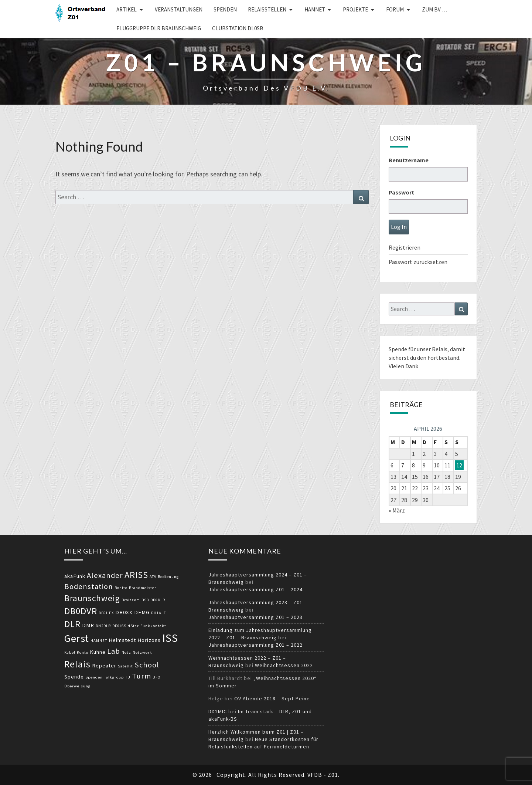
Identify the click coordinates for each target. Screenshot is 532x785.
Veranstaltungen (179, 9)
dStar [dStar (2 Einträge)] (133, 626)
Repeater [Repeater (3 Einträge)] (104, 666)
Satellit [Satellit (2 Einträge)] (125, 666)
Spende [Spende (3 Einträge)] (74, 677)
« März (397, 510)
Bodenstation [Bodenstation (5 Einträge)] (89, 586)
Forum (395, 9)
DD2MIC (218, 711)
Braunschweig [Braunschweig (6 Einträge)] (92, 598)
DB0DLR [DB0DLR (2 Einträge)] (158, 600)
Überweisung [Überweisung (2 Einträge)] (77, 686)
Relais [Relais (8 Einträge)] (77, 664)
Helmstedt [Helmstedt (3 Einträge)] (122, 640)
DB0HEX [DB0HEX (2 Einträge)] (106, 613)
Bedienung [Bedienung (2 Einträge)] (168, 577)
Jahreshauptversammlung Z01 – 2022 (255, 645)
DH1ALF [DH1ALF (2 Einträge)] (158, 613)
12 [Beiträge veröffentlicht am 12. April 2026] (459, 465)
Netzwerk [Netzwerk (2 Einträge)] (142, 652)
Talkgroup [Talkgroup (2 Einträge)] (114, 677)
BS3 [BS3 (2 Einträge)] (145, 600)
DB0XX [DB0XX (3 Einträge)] (124, 612)
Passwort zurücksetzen (418, 262)
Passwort (401, 192)
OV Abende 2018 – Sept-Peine (272, 698)
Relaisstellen (267, 9)
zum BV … (434, 9)
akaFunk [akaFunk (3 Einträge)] (75, 576)
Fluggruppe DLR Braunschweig (159, 28)
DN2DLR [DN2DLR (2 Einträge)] (103, 626)
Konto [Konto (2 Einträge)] (83, 652)
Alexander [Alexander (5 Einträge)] (105, 575)
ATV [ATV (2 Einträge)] (153, 577)
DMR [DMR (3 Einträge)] (88, 625)
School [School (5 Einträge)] (147, 665)
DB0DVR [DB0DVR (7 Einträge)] (81, 611)
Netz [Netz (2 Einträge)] (126, 652)
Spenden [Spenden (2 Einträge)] (94, 677)
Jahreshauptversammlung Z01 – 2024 (255, 589)
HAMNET (315, 9)
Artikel (127, 9)
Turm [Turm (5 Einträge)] (141, 676)
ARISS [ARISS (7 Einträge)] (136, 575)
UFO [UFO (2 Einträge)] (157, 677)
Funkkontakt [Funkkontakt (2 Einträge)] (153, 626)
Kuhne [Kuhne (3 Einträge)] (98, 652)
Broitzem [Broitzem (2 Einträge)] (131, 600)
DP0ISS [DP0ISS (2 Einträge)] (119, 626)
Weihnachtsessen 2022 (284, 665)
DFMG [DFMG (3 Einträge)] (142, 612)
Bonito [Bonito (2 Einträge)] (121, 588)
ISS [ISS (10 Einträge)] (170, 638)
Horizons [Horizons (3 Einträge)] (149, 640)
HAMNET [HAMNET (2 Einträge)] (99, 641)
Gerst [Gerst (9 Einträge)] (77, 638)
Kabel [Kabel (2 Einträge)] (70, 652)
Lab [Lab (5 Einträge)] (114, 651)
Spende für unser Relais (418, 349)
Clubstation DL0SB (238, 28)
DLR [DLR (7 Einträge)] (72, 624)
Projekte (355, 9)
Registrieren (405, 247)
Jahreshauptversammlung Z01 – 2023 (255, 617)
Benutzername (409, 160)
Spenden (225, 9)
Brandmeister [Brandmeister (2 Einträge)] (143, 588)
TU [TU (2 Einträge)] (128, 677)
